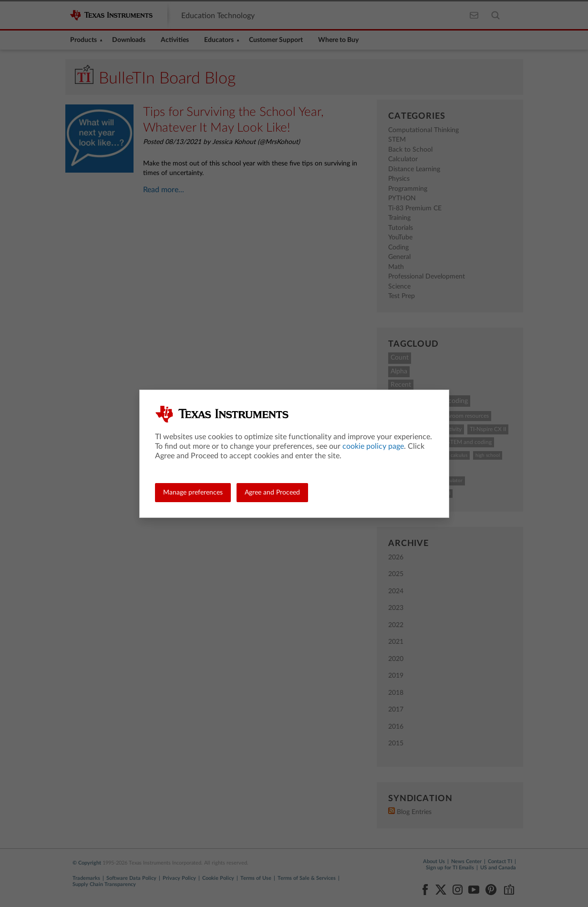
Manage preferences (193, 493)
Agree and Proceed (272, 493)
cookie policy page (373, 446)
